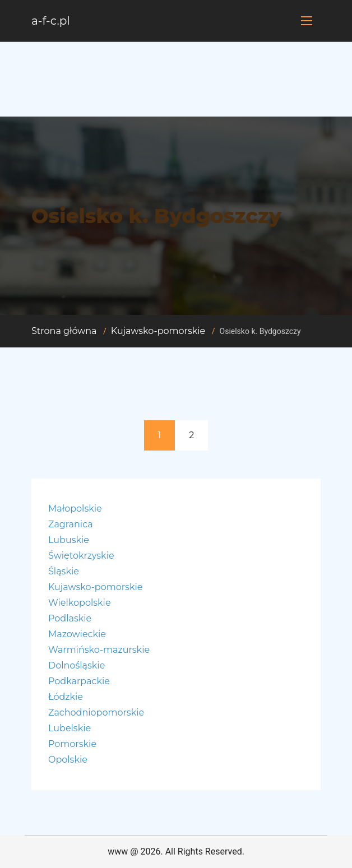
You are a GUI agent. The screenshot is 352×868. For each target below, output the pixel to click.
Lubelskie (70, 728)
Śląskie (64, 571)
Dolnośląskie (77, 665)
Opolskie (68, 760)
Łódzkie (66, 697)
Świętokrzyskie (81, 556)
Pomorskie (72, 744)
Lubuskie (69, 540)
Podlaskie (70, 618)
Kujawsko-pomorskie (158, 331)
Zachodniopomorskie (96, 712)
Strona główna (64, 331)
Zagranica (71, 524)
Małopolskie (75, 509)
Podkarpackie (79, 681)
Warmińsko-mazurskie (99, 650)
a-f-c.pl (51, 21)
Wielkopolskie (80, 603)
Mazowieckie (77, 634)
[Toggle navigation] (307, 21)
